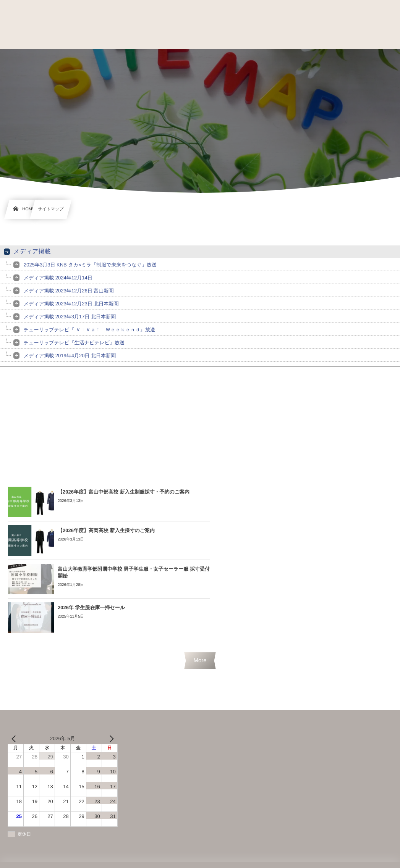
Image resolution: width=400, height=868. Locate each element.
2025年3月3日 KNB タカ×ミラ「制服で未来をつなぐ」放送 (90, 265)
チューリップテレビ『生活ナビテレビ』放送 (74, 343)
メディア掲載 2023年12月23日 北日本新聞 (71, 304)
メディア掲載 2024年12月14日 (58, 278)
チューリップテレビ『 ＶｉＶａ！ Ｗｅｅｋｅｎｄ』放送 (89, 330)
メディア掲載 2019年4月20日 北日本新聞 (70, 356)
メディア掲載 (32, 252)
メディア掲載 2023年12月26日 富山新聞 (69, 291)
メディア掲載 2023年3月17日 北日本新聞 (70, 317)
